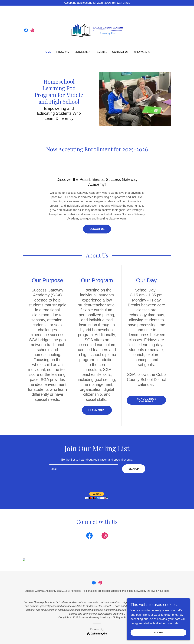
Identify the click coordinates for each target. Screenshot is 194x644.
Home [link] (47, 52)
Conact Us (97, 229)
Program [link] (63, 52)
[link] (26, 30)
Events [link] (102, 52)
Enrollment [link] (83, 52)
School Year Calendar (146, 400)
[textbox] (84, 469)
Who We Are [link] (142, 52)
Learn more (97, 410)
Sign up (134, 469)
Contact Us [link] (120, 52)
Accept (158, 633)
